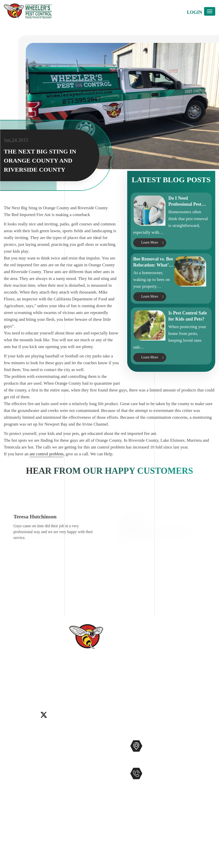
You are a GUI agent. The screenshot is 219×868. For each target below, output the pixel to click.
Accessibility (16, 809)
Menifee (89, 691)
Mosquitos (74, 760)
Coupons (12, 793)
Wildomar (174, 691)
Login (194, 12)
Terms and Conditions (24, 833)
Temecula (155, 691)
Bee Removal (77, 768)
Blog (8, 784)
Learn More (149, 266)
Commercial (76, 752)
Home (9, 744)
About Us (13, 760)
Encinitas (46, 691)
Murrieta (106, 691)
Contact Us (14, 776)
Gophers (72, 776)
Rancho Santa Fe (130, 691)
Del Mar (28, 691)
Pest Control (76, 744)
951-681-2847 (165, 784)
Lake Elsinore (68, 691)
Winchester (194, 691)
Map (162, 762)
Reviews (12, 768)
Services (12, 752)
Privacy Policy (17, 825)
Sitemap (11, 817)
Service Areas (16, 801)
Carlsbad (11, 691)
